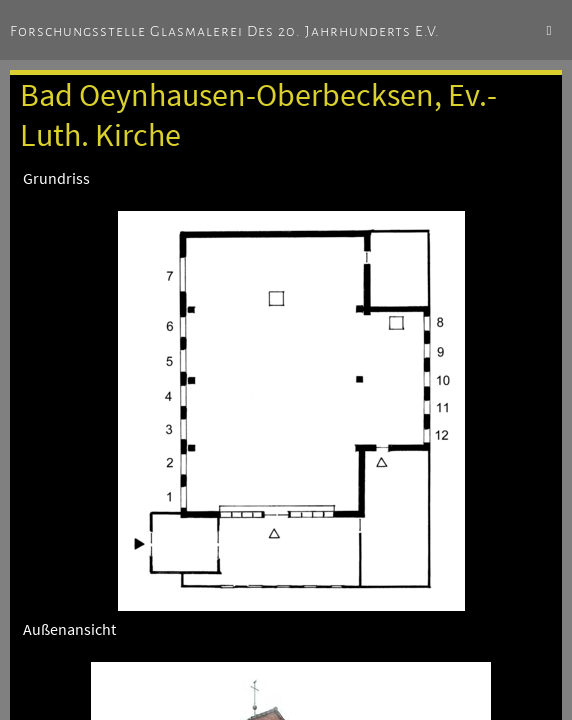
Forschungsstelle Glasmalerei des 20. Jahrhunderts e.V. (225, 31)
